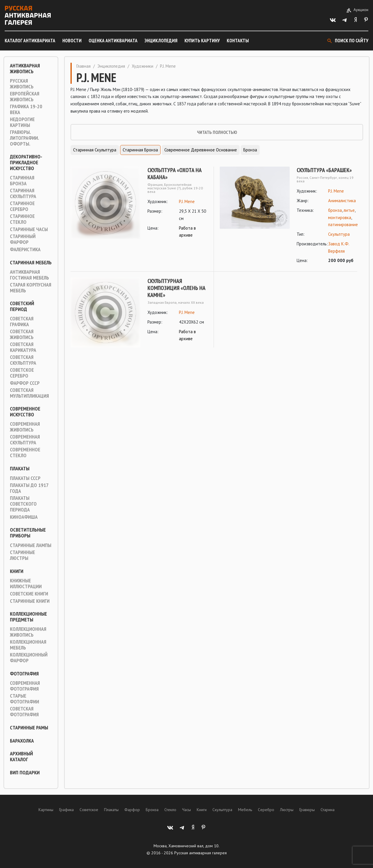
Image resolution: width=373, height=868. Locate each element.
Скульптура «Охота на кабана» (175, 174)
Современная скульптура (25, 440)
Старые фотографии (24, 699)
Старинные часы (29, 229)
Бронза (250, 150)
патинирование (343, 225)
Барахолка (22, 741)
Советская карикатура (23, 347)
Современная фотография (25, 686)
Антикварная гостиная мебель (29, 275)
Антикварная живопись (25, 69)
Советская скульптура (23, 360)
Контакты (238, 41)
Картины (46, 810)
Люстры (287, 810)
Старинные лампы (31, 545)
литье (349, 210)
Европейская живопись (25, 97)
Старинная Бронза (22, 181)
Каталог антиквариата (30, 41)
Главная (83, 66)
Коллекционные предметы (28, 617)
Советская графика (22, 322)
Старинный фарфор (23, 239)
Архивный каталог (21, 757)
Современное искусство (25, 412)
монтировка (340, 218)
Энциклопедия (161, 41)
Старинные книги (30, 601)
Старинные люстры (22, 555)
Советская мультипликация (29, 393)
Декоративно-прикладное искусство (26, 163)
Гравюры (307, 810)
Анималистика (342, 201)
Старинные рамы (29, 728)
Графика (66, 810)
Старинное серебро (22, 206)
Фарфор (132, 810)
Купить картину (202, 41)
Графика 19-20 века (26, 109)
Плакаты (20, 469)
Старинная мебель (31, 263)
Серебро (266, 810)
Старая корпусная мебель (31, 288)
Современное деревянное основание (201, 150)
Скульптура (339, 234)
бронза (335, 210)
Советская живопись (22, 334)
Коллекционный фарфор (29, 658)
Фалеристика (25, 249)
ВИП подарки (25, 773)
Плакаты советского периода (23, 504)
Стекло (170, 810)
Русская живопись (22, 84)
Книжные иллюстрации (26, 584)
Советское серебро (22, 373)
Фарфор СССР (25, 383)
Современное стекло (25, 453)
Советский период (22, 306)
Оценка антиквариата (113, 41)
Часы (186, 810)
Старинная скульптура (23, 193)
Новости (72, 41)
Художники (142, 66)
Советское (89, 810)
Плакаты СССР (25, 478)
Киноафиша (24, 517)
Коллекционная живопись (28, 632)
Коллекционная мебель (28, 645)
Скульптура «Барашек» (324, 170)
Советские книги (29, 594)
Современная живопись (25, 427)
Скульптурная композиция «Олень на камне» (176, 288)
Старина (328, 810)
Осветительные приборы (28, 533)
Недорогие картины (22, 122)
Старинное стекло (22, 219)
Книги (17, 571)
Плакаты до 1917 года (29, 488)
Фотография (24, 674)
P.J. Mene (187, 201)
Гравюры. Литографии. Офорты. (24, 138)
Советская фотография (24, 712)
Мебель (245, 810)
